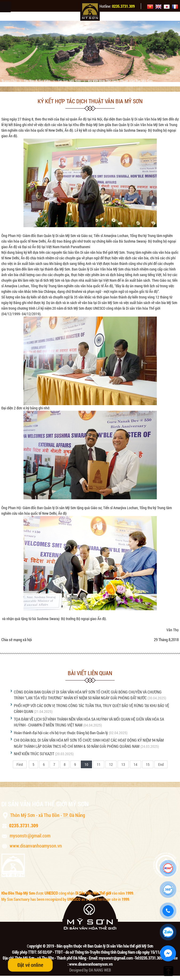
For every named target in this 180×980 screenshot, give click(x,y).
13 (123, 764)
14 (135, 764)
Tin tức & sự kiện (37, 81)
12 (111, 764)
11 (99, 764)
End (161, 764)
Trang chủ (9, 81)
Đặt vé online (30, 965)
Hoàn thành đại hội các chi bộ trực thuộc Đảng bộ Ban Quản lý (61, 733)
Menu (5, 7)
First (20, 764)
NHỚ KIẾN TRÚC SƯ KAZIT (34, 754)
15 (148, 764)
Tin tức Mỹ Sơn (70, 81)
